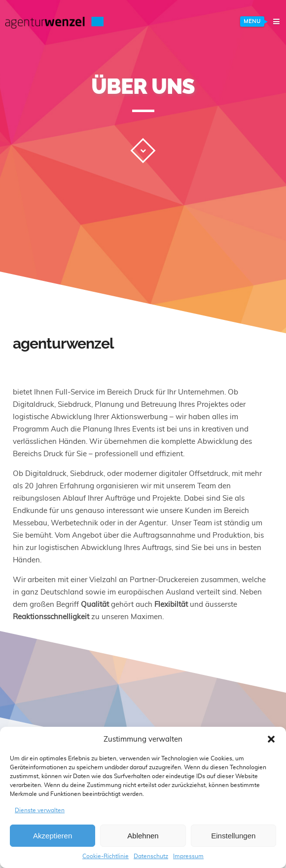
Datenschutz (151, 856)
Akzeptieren (53, 836)
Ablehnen (143, 836)
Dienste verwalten (40, 810)
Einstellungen (233, 836)
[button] (271, 739)
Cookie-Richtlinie (106, 856)
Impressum (188, 856)
